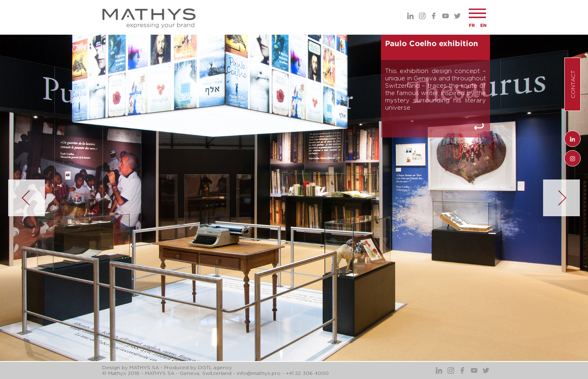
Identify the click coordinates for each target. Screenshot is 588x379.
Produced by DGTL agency (198, 367)
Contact (573, 84)
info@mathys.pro (259, 373)
